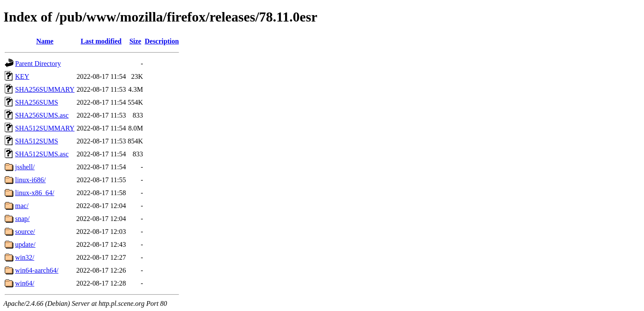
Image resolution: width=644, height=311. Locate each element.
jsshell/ (25, 167)
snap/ (22, 219)
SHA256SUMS (37, 102)
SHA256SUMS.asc (42, 115)
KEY (22, 76)
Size (135, 41)
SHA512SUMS (37, 141)
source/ (25, 232)
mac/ (22, 206)
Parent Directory (38, 64)
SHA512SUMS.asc (42, 154)
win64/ (25, 283)
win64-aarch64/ (37, 270)
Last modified (101, 41)
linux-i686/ (30, 180)
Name (45, 41)
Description (162, 41)
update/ (25, 244)
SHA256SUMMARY (45, 89)
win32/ (25, 257)
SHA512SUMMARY (45, 128)
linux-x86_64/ (35, 193)
